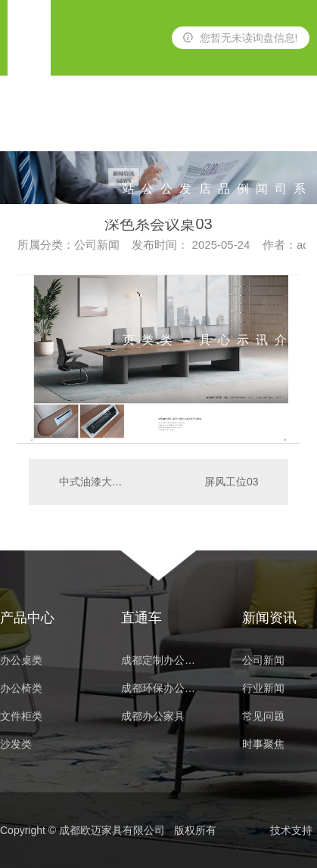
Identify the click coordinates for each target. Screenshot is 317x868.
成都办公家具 (153, 716)
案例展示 (243, 129)
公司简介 (281, 129)
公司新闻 (263, 660)
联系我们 (300, 129)
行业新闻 (263, 688)
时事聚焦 (263, 744)
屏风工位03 (232, 482)
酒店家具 (205, 129)
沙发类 (185, 129)
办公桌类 (148, 129)
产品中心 (224, 129)
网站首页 (129, 129)
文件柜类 (21, 716)
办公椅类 (166, 129)
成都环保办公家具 (163, 688)
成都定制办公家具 (163, 660)
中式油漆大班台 (94, 482)
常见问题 (263, 716)
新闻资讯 (262, 129)
